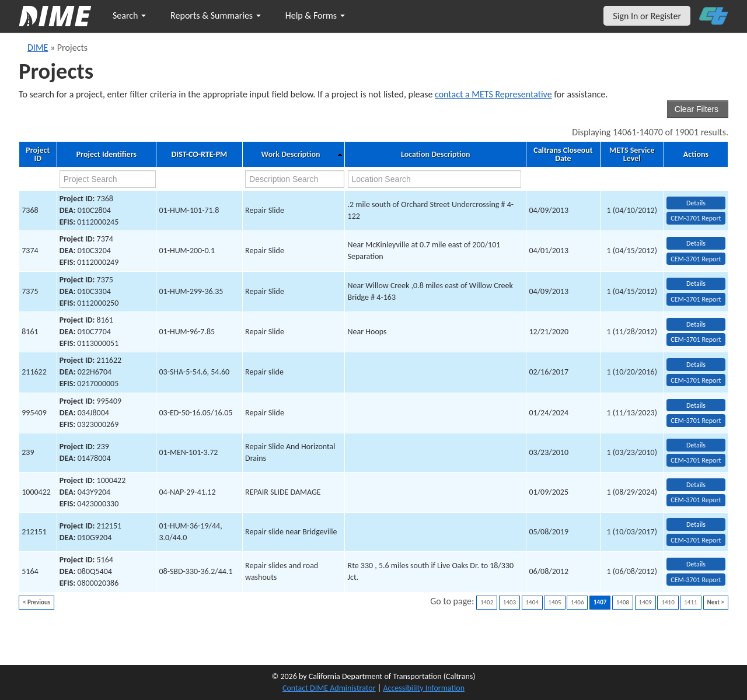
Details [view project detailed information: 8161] (696, 324)
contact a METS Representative (493, 94)
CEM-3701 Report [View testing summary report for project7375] (696, 299)
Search (129, 15)
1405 (554, 602)
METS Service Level (632, 155)
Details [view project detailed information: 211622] (696, 365)
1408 (623, 602)
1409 (645, 602)
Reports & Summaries (216, 15)
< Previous (36, 602)
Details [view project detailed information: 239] (696, 445)
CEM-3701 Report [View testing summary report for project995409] (696, 421)
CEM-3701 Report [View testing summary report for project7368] (696, 218)
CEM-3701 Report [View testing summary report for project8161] (696, 339)
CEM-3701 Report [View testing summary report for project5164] (696, 580)
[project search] (108, 179)
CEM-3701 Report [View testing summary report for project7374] (696, 259)
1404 (532, 602)
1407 (600, 602)
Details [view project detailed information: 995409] (696, 405)
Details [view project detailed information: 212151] (696, 524)
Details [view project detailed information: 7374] (696, 243)
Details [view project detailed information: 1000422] (696, 485)
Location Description (436, 155)
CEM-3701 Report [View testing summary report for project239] (696, 460)
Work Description (291, 155)
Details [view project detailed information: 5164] (696, 564)
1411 (690, 602)
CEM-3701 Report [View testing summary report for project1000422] (696, 500)
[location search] (434, 179)
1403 (509, 602)
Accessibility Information (424, 688)
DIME (38, 48)
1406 (577, 602)
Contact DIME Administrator (329, 688)
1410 (668, 602)
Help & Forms (315, 15)
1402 (487, 602)
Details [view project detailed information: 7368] (696, 203)
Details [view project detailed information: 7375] (696, 283)
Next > (716, 602)
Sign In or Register (647, 16)
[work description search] (295, 179)
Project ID (38, 155)
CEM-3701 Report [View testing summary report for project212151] (696, 540)
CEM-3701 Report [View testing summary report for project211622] (696, 380)
